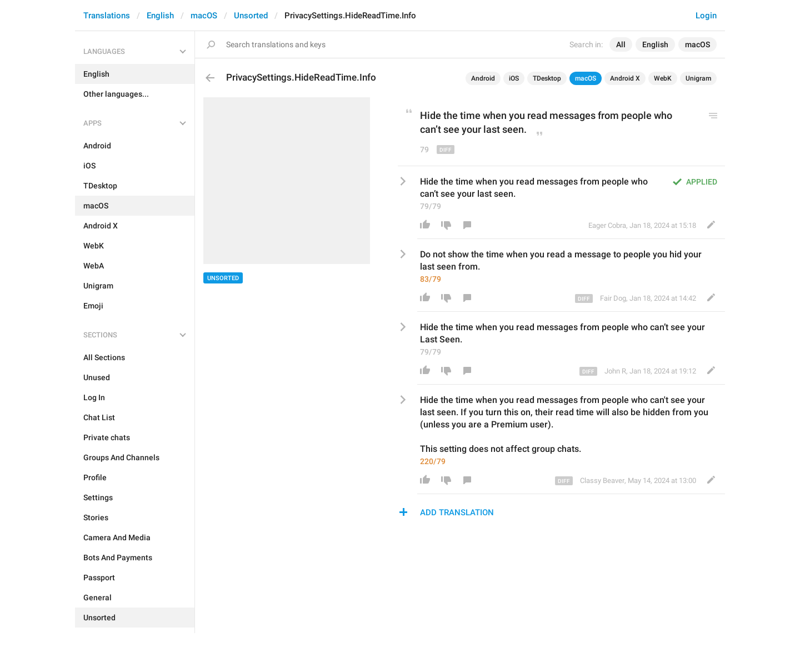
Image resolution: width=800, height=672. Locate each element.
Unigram (698, 78)
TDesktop (547, 78)
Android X (625, 78)
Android (483, 78)
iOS (514, 78)
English (160, 16)
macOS (204, 16)
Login (706, 16)
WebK (663, 78)
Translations (107, 16)
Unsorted (251, 16)
